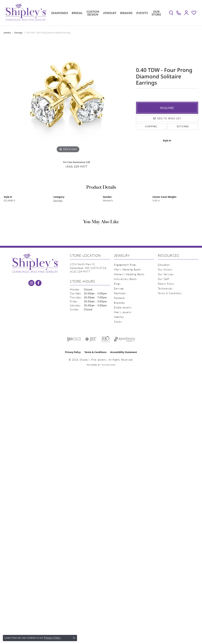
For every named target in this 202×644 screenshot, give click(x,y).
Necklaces (120, 293)
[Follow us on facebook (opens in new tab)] (38, 283)
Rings (117, 284)
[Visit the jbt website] (91, 339)
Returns (183, 127)
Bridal (77, 13)
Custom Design (93, 13)
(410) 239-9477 (76, 167)
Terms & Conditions (170, 293)
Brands (126, 13)
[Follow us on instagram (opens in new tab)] (31, 283)
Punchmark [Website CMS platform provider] (109, 365)
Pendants (119, 298)
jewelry (7, 33)
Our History (165, 269)
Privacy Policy (73, 352)
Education (164, 265)
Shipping (151, 127)
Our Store (156, 13)
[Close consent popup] (74, 638)
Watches (119, 317)
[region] (68, 97)
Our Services (166, 274)
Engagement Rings (125, 265)
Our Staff (163, 279)
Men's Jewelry (123, 312)
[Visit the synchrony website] (125, 339)
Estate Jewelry (123, 307)
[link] (179, 13)
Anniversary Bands (125, 279)
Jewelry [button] (110, 13)
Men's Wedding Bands (127, 269)
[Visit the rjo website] (106, 339)
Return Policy (166, 284)
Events (142, 13)
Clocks (118, 322)
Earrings (19, 33)
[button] (171, 13)
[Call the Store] (80, 272)
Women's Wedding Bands (129, 274)
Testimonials (165, 288)
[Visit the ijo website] (74, 339)
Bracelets (120, 303)
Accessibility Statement (124, 352)
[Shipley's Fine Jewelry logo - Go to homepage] (26, 13)
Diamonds (60, 13)
